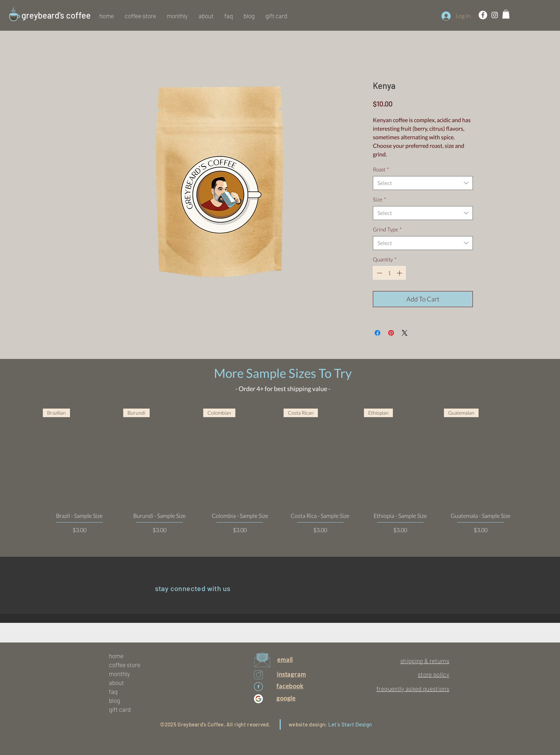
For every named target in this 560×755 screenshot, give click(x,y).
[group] (280, 471)
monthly (119, 674)
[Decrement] (379, 273)
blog (114, 700)
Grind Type (387, 229)
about (116, 682)
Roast (381, 169)
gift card (120, 709)
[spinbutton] (389, 273)
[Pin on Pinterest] (391, 333)
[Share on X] (405, 333)
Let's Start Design (350, 724)
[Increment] (400, 273)
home (116, 656)
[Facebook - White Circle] (483, 15)
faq (113, 691)
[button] (140, 16)
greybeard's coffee (56, 15)
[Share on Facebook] (377, 333)
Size (379, 199)
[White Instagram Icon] (495, 15)
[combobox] (423, 183)
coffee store (125, 665)
